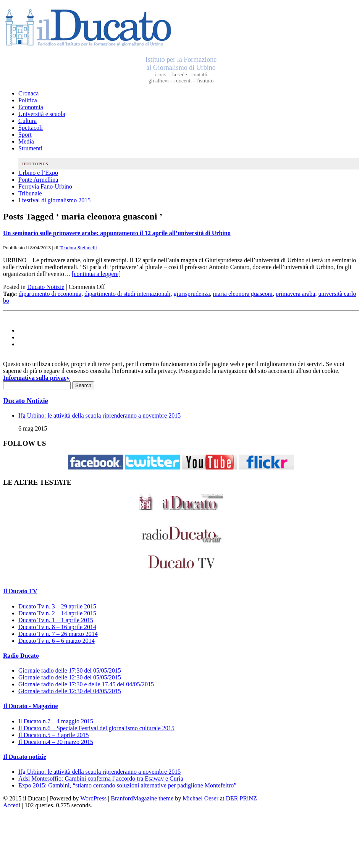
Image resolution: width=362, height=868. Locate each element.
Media (26, 141)
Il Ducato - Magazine (31, 706)
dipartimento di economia (50, 294)
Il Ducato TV (20, 591)
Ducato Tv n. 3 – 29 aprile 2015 (57, 606)
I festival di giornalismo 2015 (54, 200)
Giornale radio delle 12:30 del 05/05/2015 (70, 677)
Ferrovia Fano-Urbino (45, 186)
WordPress (93, 798)
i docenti (183, 81)
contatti (199, 75)
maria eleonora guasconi (243, 294)
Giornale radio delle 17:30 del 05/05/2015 (70, 670)
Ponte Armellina (38, 180)
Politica (28, 100)
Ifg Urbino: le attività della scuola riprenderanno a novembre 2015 (99, 415)
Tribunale (30, 193)
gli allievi (159, 81)
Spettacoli (31, 128)
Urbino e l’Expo (38, 173)
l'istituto (205, 81)
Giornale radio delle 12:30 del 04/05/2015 (70, 691)
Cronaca (28, 93)
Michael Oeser (200, 798)
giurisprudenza (192, 294)
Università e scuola (42, 114)
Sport (25, 135)
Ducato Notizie (46, 287)
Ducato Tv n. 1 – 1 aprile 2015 (56, 620)
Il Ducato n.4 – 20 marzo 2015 (56, 742)
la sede (179, 75)
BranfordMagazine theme (142, 798)
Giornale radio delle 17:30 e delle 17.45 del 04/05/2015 (86, 684)
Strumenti (30, 148)
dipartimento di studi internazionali (127, 294)
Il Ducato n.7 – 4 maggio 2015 (56, 721)
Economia (31, 107)
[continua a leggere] (96, 274)
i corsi (161, 75)
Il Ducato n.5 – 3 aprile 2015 (53, 735)
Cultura (27, 121)
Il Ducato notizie (25, 757)
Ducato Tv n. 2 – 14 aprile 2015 (57, 613)
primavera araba (295, 294)
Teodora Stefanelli (78, 248)
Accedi (12, 805)
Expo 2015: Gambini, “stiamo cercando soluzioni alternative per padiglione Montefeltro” (127, 785)
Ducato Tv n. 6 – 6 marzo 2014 (57, 641)
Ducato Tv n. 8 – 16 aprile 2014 (57, 627)
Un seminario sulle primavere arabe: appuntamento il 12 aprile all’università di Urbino (117, 233)
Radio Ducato (21, 656)
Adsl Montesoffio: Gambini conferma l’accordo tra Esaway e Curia (101, 778)
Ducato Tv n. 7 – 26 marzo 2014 (58, 634)
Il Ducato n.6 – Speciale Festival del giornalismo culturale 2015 (96, 728)
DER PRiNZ (242, 798)
